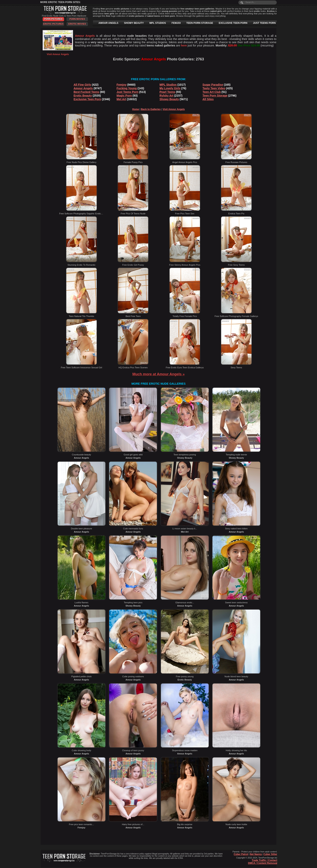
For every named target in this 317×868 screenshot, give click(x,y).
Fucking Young (127, 88)
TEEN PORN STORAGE (200, 23)
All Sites (208, 99)
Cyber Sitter (270, 854)
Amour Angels (83, 88)
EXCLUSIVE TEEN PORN (233, 23)
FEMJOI (176, 23)
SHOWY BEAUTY (134, 23)
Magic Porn (124, 96)
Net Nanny (256, 854)
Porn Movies (77, 19)
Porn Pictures (53, 19)
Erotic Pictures (53, 24)
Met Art (122, 99)
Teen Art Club (212, 92)
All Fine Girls (82, 85)
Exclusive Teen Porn (87, 99)
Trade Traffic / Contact (264, 860)
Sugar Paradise (213, 85)
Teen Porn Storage (215, 96)
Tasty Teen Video (214, 88)
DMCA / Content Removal (263, 863)
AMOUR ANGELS (108, 23)
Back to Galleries (151, 109)
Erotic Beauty (83, 96)
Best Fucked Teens (86, 92)
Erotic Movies (77, 24)
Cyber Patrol (241, 854)
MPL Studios (168, 85)
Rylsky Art (166, 96)
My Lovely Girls (170, 88)
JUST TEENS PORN (264, 23)
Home (136, 109)
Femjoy (122, 85)
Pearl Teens (167, 92)
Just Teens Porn (128, 92)
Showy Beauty (169, 99)
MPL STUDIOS (158, 23)
